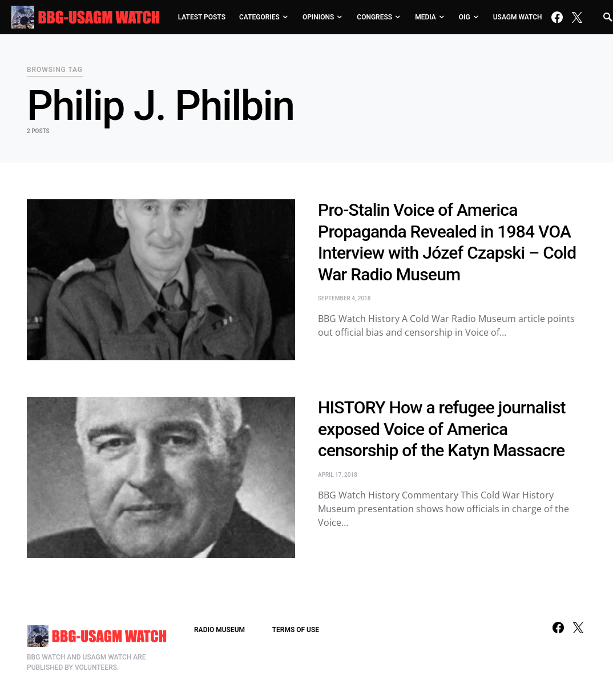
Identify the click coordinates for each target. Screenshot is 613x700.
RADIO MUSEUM (219, 630)
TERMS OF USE (296, 630)
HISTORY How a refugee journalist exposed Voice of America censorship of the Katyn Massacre (442, 429)
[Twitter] (577, 17)
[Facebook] (557, 17)
